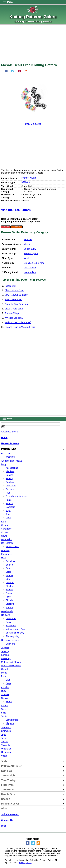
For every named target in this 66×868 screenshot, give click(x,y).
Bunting (10, 479)
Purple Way (10, 286)
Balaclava (11, 561)
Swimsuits (6, 731)
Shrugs (5, 709)
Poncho (10, 503)
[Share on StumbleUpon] (26, 72)
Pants (9, 500)
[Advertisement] (33, 45)
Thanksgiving (12, 636)
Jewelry (5, 651)
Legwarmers (12, 720)
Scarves (25, 182)
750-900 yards (31, 254)
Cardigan (10, 482)
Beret (8, 568)
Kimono (5, 655)
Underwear (7, 752)
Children (10, 582)
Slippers (10, 723)
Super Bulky (30, 249)
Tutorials (5, 745)
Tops (8, 511)
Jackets (5, 648)
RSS (3, 826)
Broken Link (17, 227)
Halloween (11, 626)
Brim (8, 579)
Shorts (4, 706)
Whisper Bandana (14, 318)
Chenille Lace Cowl (14, 290)
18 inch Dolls (12, 546)
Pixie (8, 597)
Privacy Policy (26, 863)
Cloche (9, 586)
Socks (4, 716)
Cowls (4, 536)
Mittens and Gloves (11, 662)
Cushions (10, 644)
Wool (26, 258)
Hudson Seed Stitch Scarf (18, 322)
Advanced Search (10, 432)
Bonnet (9, 575)
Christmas (11, 618)
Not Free (6, 227)
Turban (9, 607)
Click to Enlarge (33, 124)
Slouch (9, 600)
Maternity (6, 658)
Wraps (9, 702)
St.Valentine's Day (15, 633)
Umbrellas (6, 749)
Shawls (5, 698)
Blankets (10, 471)
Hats (8, 493)
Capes (4, 525)
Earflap (9, 590)
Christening (11, 486)
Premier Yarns (29, 178)
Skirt (3, 713)
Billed (8, 572)
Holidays (6, 615)
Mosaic (27, 244)
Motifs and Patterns (11, 666)
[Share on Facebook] (6, 72)
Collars (5, 532)
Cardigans (6, 529)
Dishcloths (6, 539)
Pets (3, 676)
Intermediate (30, 272)
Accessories (7, 453)
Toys (8, 514)
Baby (4, 464)
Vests (8, 518)
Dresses (10, 489)
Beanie (9, 565)
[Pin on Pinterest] (19, 72)
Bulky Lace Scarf (13, 299)
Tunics (4, 742)
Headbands (7, 611)
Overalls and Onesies (17, 496)
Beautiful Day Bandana (16, 304)
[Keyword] (31, 424)
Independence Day (15, 629)
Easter (9, 622)
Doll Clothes (7, 543)
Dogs (8, 683)
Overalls (5, 669)
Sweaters (10, 507)
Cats (8, 680)
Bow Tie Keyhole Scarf (16, 295)
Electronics (7, 554)
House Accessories (11, 640)
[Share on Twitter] (13, 72)
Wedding (10, 457)
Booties (10, 475)
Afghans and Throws (12, 461)
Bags (4, 522)
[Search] (3, 427)
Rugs (4, 691)
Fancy (9, 593)
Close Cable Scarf (14, 309)
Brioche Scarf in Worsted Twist (20, 327)
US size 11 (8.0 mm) (34, 263)
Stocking (10, 604)
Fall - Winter (30, 268)
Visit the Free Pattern (16, 210)
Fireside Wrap (12, 313)
